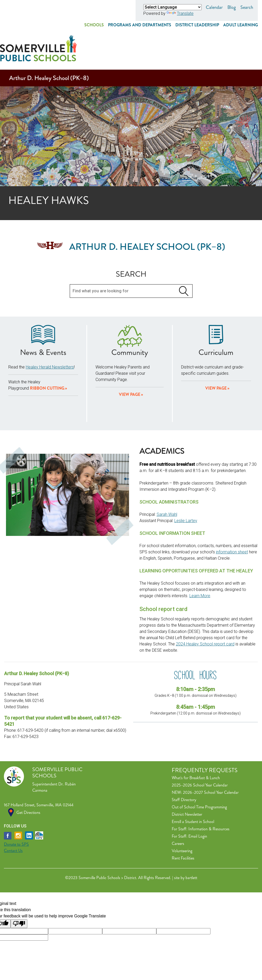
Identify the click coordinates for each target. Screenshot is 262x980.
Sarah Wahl (167, 486)
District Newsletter (187, 786)
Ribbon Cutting (47, 360)
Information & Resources (209, 800)
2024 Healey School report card (205, 616)
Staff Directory (184, 771)
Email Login (198, 808)
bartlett (191, 849)
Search (247, 7)
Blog (232, 7)
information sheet (232, 524)
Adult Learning (241, 25)
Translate (180, 13)
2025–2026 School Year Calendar (200, 757)
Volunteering (182, 822)
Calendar (214, 7)
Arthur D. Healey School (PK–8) (49, 50)
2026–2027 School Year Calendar (211, 764)
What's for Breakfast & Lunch (196, 749)
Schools (94, 25)
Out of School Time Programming (199, 779)
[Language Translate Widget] (172, 7)
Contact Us (13, 822)
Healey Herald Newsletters (50, 339)
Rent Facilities (183, 830)
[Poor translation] (19, 895)
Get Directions (28, 784)
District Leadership (197, 25)
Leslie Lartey (186, 492)
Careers (178, 815)
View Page (216, 360)
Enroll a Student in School (193, 793)
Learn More (200, 567)
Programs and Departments (140, 25)
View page (130, 366)
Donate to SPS (16, 816)
